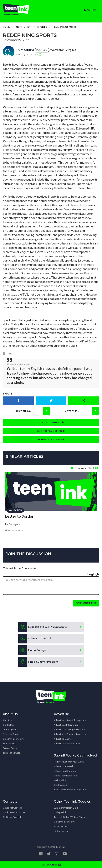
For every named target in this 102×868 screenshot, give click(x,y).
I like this (33, 411)
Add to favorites (51, 431)
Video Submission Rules (66, 776)
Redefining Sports (65, 27)
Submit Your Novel (63, 766)
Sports (42, 27)
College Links (61, 812)
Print (7, 354)
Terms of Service (12, 753)
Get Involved (60, 785)
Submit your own (51, 440)
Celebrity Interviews (13, 739)
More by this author (29, 54)
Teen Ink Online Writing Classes (70, 817)
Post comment (86, 603)
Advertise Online (63, 739)
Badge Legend (61, 831)
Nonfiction (24, 27)
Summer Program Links (66, 808)
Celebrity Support (12, 734)
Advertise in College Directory (69, 729)
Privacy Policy (10, 748)
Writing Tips (60, 780)
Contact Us (9, 725)
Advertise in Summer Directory (70, 734)
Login (93, 574)
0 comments (14, 530)
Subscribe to (42, 627)
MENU (90, 10)
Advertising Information (66, 725)
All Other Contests (13, 817)
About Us (8, 720)
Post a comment (51, 422)
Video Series (60, 826)
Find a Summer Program (38, 662)
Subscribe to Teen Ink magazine (70, 790)
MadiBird (27, 50)
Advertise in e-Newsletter (67, 743)
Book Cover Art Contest (15, 812)
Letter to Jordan (20, 516)
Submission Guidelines (66, 771)
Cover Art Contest (12, 808)
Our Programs (10, 729)
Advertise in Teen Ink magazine (70, 720)
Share (8, 394)
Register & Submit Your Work (69, 762)
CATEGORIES (51, 865)
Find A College (32, 650)
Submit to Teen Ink (35, 639)
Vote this (82, 411)
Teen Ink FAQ (10, 743)
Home (6, 27)
